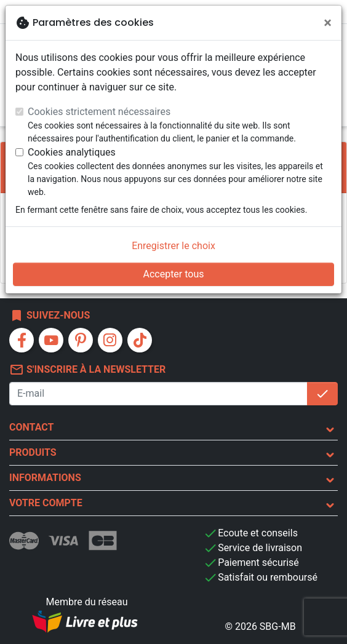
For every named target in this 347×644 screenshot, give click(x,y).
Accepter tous (173, 274)
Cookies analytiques (72, 152)
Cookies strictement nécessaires (99, 112)
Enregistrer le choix (173, 246)
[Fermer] (328, 23)
